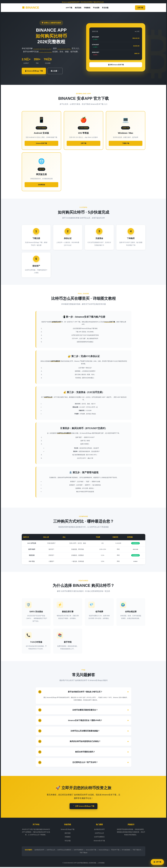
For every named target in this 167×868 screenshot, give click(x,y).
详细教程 (87, 8)
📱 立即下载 (157, 862)
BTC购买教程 (126, 851)
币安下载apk (84, 854)
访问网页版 (41, 185)
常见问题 (105, 8)
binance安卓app (104, 851)
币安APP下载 (115, 851)
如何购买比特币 (99, 830)
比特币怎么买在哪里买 (64, 851)
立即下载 (140, 8)
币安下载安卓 (137, 851)
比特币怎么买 (99, 834)
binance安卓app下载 (68, 830)
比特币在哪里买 (99, 838)
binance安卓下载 (41, 144)
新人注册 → (59, 71)
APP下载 (69, 8)
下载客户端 (126, 144)
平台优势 (96, 8)
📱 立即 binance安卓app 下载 (83, 807)
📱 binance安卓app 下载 (35, 71)
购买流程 (78, 8)
